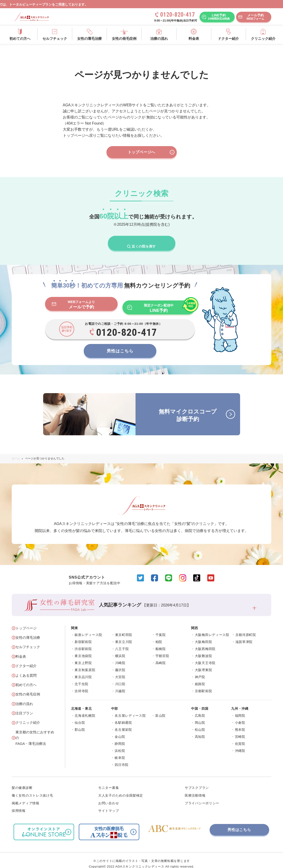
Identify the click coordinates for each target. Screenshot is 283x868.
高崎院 (161, 656)
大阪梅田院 (204, 635)
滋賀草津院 (244, 635)
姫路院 (200, 677)
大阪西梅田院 (205, 642)
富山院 (160, 709)
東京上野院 (83, 656)
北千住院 (81, 677)
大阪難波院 (204, 649)
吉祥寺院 (81, 684)
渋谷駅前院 (83, 642)
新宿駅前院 (83, 635)
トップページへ (151, 152)
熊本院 (240, 723)
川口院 (120, 677)
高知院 (200, 730)
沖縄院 (240, 744)
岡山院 (200, 716)
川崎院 (120, 656)
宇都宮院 (162, 649)
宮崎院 (240, 730)
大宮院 (120, 670)
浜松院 (120, 744)
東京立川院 (124, 635)
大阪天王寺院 (205, 656)
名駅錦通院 (123, 716)
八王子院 (122, 642)
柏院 (159, 635)
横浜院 (120, 649)
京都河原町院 (246, 628)
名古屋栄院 (123, 723)
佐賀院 (240, 737)
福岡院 (240, 709)
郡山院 (80, 723)
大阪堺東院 (204, 663)
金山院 (120, 730)
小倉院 (240, 716)
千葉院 (161, 628)
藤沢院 (120, 663)
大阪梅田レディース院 (212, 628)
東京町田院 (124, 628)
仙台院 (80, 716)
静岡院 (120, 737)
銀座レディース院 (88, 628)
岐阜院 (120, 751)
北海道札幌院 (85, 709)
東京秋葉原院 (85, 663)
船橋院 (161, 642)
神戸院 (200, 670)
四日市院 (122, 758)
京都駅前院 (204, 684)
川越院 (120, 684)
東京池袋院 (83, 649)
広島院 (200, 709)
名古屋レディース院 (130, 709)
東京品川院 (83, 670)
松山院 (200, 723)
